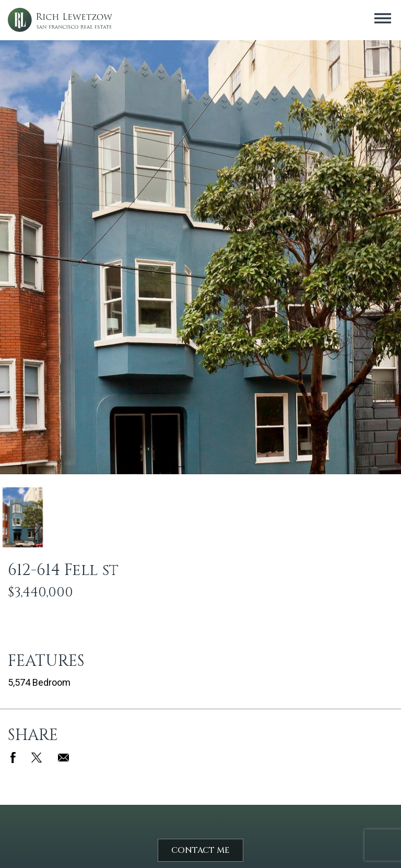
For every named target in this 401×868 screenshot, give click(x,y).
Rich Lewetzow (60, 20)
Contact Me (200, 850)
